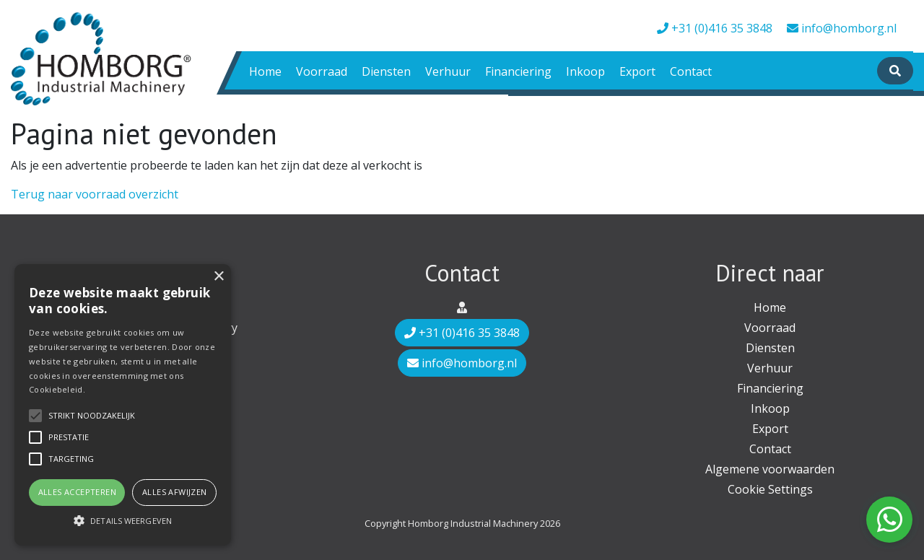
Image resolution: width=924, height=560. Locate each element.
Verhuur (448, 71)
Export (637, 71)
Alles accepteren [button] (77, 492)
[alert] (123, 405)
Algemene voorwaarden (770, 469)
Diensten (386, 71)
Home (265, 71)
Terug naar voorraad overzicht (95, 194)
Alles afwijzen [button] (175, 492)
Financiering (518, 71)
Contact (691, 71)
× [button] (218, 277)
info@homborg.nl (842, 28)
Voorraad (322, 71)
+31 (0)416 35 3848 (715, 28)
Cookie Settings (770, 489)
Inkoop (585, 71)
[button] (123, 520)
